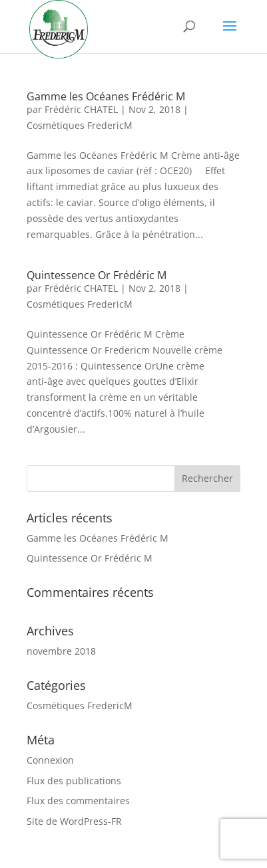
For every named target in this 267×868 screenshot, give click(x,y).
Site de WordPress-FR (74, 821)
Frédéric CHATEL (81, 109)
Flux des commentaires (78, 801)
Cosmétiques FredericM (80, 125)
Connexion (50, 760)
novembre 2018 (61, 651)
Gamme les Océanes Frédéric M (106, 96)
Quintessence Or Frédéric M (97, 275)
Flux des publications (74, 781)
